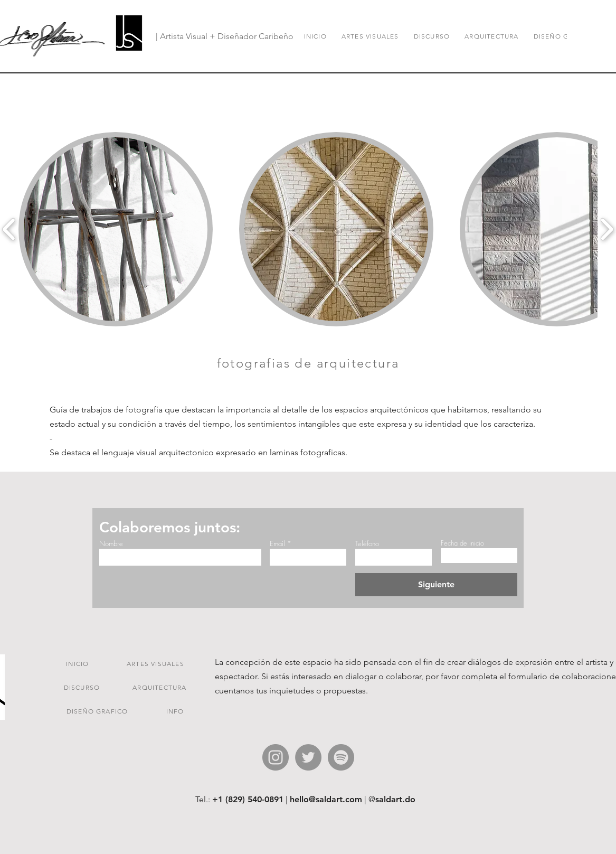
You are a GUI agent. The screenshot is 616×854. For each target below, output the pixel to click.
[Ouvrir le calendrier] (501, 556)
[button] (116, 229)
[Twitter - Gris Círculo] (308, 757)
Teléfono (367, 544)
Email (277, 544)
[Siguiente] (436, 585)
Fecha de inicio (462, 543)
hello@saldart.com (326, 799)
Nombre (111, 544)
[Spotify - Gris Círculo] (341, 757)
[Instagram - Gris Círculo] (276, 757)
